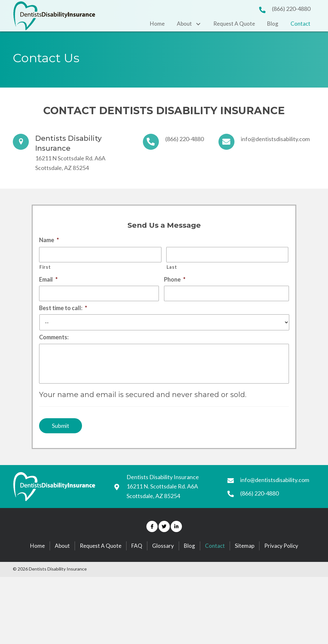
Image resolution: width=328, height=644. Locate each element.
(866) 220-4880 (291, 9)
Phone (175, 280)
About (62, 559)
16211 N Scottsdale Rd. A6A (70, 158)
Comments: (54, 340)
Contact (215, 559)
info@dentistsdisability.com (275, 139)
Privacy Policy (281, 559)
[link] (157, 24)
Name (49, 240)
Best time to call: (63, 310)
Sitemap (245, 559)
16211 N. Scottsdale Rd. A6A (162, 500)
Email (48, 280)
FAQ (137, 559)
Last (172, 268)
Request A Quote (101, 559)
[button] (152, 540)
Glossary (163, 559)
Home (37, 559)
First (45, 268)
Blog (189, 559)
